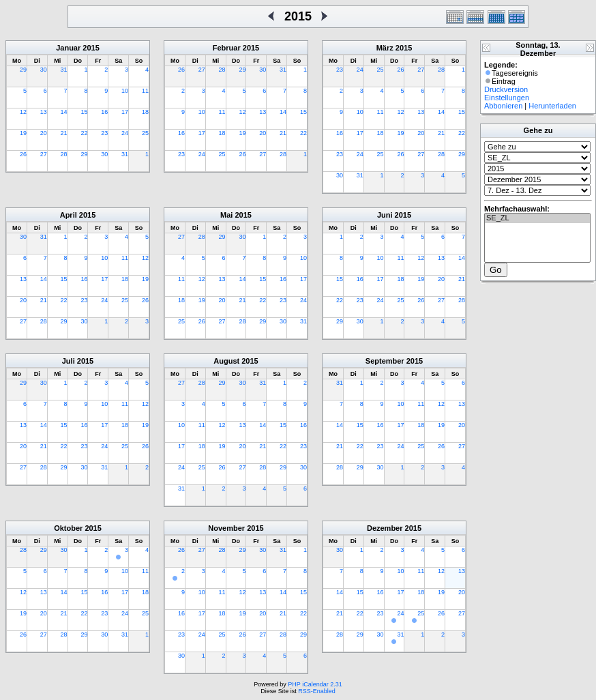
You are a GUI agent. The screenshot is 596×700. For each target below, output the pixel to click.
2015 (91, 48)
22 (84, 133)
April (69, 215)
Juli (69, 361)
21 (64, 133)
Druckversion (506, 89)
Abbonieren (503, 106)
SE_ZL (537, 218)
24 (125, 133)
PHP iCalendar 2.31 (315, 684)
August (226, 361)
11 (145, 91)
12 (23, 112)
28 (64, 154)
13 (44, 112)
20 (44, 133)
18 (145, 112)
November (226, 528)
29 (23, 70)
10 (125, 91)
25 (145, 133)
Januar (68, 48)
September (385, 361)
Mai (226, 215)
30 (44, 70)
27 (44, 154)
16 (104, 112)
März (385, 48)
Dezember (385, 528)
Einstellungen (507, 98)
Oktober (68, 528)
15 (84, 112)
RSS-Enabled (317, 691)
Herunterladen (552, 106)
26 (23, 154)
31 (64, 70)
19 (23, 133)
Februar (227, 48)
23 (104, 133)
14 (64, 112)
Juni (385, 215)
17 (125, 112)
